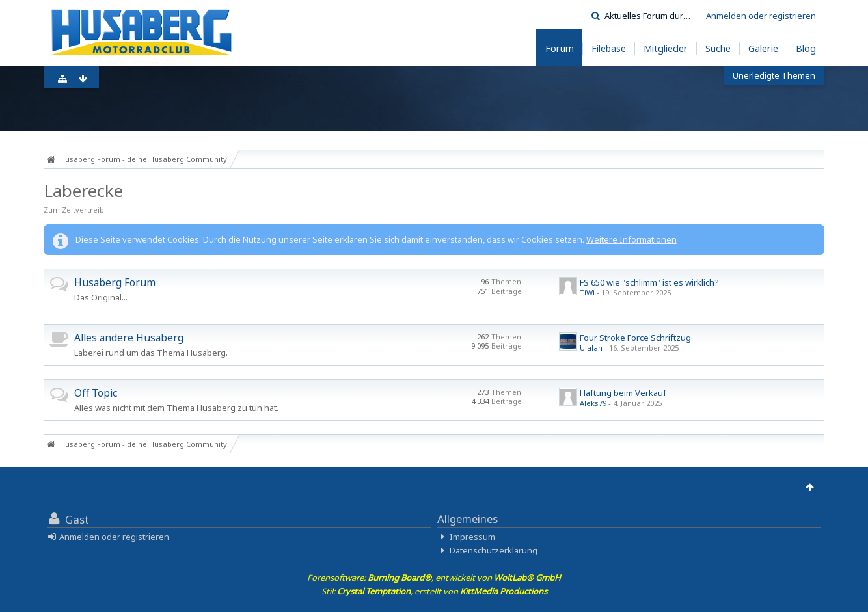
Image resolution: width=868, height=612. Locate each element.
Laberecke (83, 191)
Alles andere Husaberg (129, 338)
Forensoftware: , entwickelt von (434, 578)
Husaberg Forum (115, 282)
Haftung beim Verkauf (623, 393)
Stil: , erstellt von (434, 591)
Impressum (472, 537)
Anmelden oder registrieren (761, 16)
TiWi (587, 292)
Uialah (591, 348)
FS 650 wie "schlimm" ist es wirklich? (649, 282)
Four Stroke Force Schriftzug (635, 338)
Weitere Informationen (631, 239)
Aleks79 (593, 403)
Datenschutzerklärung (494, 550)
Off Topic (96, 393)
